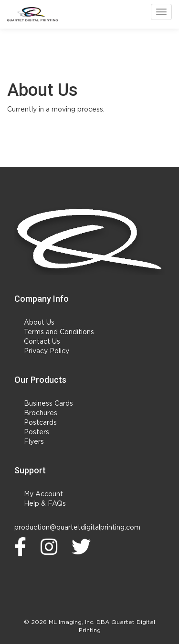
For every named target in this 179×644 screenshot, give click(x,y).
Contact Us (42, 342)
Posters (37, 432)
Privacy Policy (47, 351)
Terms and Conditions (59, 332)
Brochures (41, 413)
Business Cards (48, 404)
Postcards (40, 423)
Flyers (34, 442)
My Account (43, 494)
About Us (39, 323)
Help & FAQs (45, 504)
